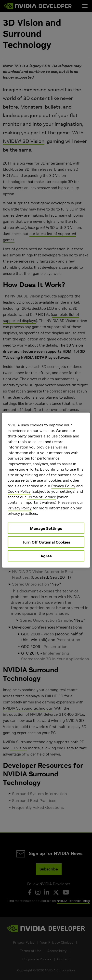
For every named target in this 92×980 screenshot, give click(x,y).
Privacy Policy (63, 486)
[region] (46, 490)
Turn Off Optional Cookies (46, 542)
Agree (46, 556)
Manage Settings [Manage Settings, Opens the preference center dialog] (46, 528)
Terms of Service (41, 497)
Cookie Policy (19, 491)
